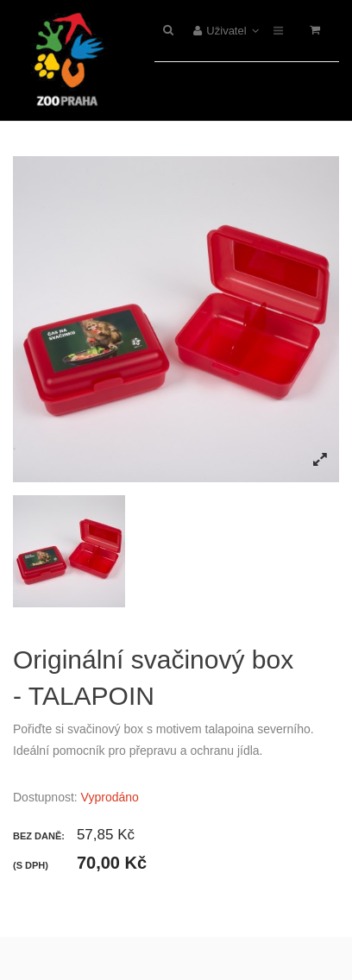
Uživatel (226, 31)
